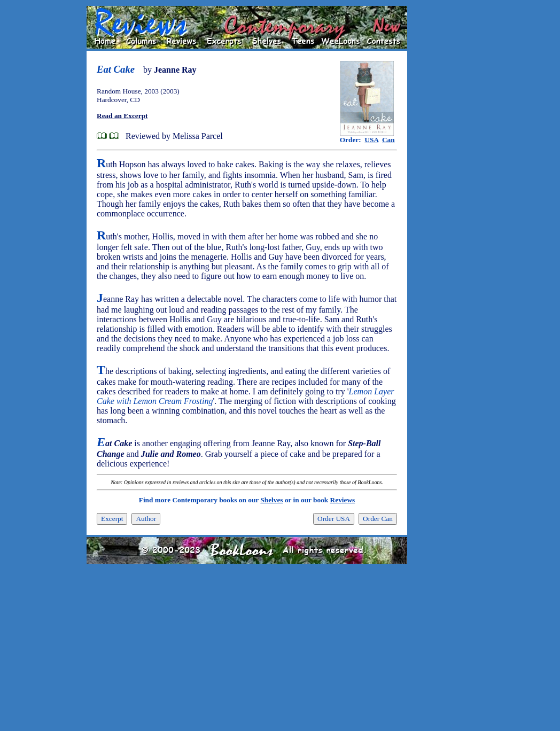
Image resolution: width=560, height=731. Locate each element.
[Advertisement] (441, 166)
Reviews (343, 500)
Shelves (271, 500)
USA (371, 140)
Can (388, 140)
